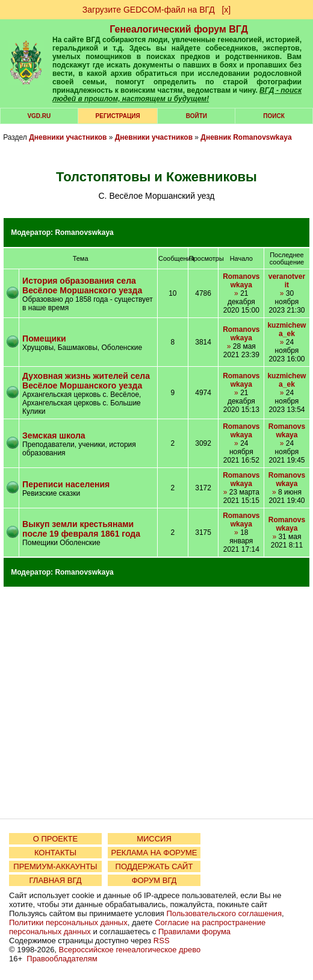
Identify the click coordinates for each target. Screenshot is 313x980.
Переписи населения (66, 484)
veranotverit (287, 281)
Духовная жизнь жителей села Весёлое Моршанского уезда (86, 381)
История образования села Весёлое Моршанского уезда (82, 286)
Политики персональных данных (68, 922)
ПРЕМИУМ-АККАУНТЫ (55, 866)
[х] (226, 10)
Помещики (44, 339)
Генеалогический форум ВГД (179, 29)
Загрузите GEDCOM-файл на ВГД (149, 10)
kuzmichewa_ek (287, 329)
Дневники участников (68, 137)
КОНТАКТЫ (55, 853)
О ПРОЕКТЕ (55, 839)
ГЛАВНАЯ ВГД (56, 880)
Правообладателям (62, 959)
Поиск (274, 116)
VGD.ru (39, 116)
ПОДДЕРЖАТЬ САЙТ (154, 866)
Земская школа (54, 435)
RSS (162, 941)
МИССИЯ (154, 839)
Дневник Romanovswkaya (246, 137)
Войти (197, 116)
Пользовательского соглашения (224, 913)
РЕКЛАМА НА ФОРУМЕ (154, 853)
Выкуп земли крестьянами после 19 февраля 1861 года (81, 529)
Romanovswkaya (84, 233)
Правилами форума (194, 932)
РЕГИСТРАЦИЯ (118, 116)
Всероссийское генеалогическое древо (130, 950)
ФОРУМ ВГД (154, 880)
